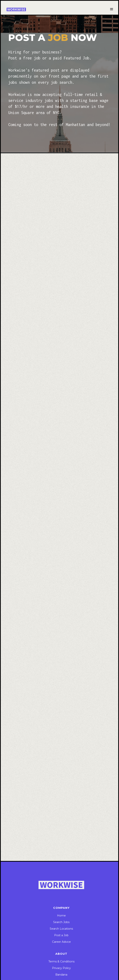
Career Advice (61, 942)
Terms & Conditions (61, 961)
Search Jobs (61, 922)
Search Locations (61, 929)
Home (61, 916)
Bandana (61, 975)
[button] (112, 9)
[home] (16, 9)
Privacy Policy (61, 968)
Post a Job (61, 935)
